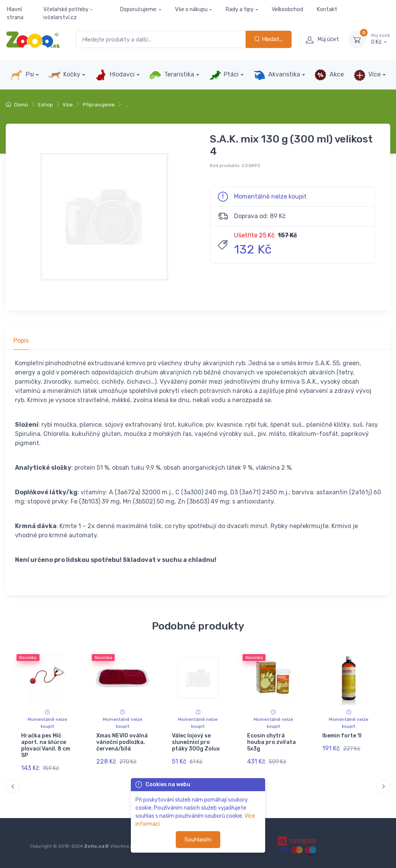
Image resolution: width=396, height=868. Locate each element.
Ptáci (224, 75)
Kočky (64, 75)
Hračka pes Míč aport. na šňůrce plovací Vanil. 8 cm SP (46, 745)
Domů (17, 105)
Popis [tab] (21, 340)
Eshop (45, 105)
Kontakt (327, 9)
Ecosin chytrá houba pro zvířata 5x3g (271, 742)
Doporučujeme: (139, 9)
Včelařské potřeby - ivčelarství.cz (68, 13)
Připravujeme (99, 105)
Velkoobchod (287, 9)
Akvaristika (277, 75)
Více (367, 75)
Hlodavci (115, 75)
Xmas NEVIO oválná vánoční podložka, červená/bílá (122, 742)
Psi (22, 75)
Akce (329, 75)
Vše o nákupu (191, 9)
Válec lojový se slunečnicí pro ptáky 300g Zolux (196, 742)
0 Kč (381, 39)
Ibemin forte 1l (342, 736)
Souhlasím (198, 840)
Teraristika (172, 75)
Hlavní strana (15, 13)
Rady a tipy (240, 9)
